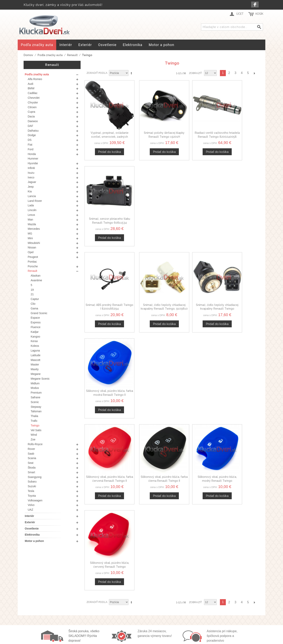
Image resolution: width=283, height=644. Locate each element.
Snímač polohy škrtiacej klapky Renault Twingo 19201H (150, 128)
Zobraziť (195, 73)
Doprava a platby (135, 612)
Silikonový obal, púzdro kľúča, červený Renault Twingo (239, 281)
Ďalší (254, 73)
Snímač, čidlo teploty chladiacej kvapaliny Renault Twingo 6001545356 (194, 204)
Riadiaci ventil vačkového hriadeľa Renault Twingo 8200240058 (194, 128)
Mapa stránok (132, 617)
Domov (28, 55)
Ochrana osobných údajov (142, 608)
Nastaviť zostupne (132, 73)
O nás (203, 603)
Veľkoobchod (209, 612)
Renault (72, 55)
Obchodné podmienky (139, 603)
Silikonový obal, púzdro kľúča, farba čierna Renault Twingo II (150, 281)
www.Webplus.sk (152, 641)
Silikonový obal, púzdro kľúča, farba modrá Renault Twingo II (239, 204)
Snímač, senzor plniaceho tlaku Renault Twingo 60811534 (239, 128)
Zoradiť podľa (97, 73)
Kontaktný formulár (213, 608)
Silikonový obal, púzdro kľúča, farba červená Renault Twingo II (105, 281)
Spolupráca (207, 617)
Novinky (205, 622)
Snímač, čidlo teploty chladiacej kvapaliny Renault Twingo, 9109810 (150, 204)
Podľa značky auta (50, 55)
